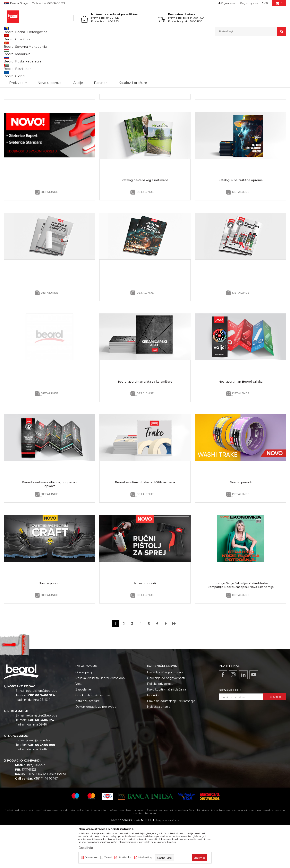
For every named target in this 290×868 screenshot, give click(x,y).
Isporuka (153, 737)
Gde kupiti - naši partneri (93, 737)
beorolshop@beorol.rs (42, 733)
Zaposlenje (83, 732)
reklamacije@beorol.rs (42, 758)
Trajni (108, 857)
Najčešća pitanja (159, 749)
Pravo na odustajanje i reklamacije (171, 743)
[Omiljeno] (265, 3)
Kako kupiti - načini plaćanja (167, 732)
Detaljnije (49, 133)
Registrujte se (249, 3)
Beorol (7, 45)
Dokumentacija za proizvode (96, 749)
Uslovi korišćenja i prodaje (165, 714)
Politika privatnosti (160, 726)
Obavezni (91, 857)
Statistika (125, 857)
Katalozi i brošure (88, 743)
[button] (250, 31)
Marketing (145, 857)
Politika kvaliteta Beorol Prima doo (100, 720)
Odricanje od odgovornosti (166, 720)
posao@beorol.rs (38, 782)
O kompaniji (84, 714)
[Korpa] (279, 5)
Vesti (79, 726)
